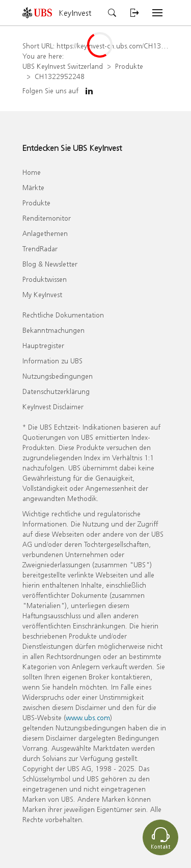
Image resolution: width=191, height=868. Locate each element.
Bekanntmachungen (53, 330)
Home (32, 172)
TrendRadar (40, 248)
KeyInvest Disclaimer (53, 406)
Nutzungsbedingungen (58, 376)
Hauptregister (43, 345)
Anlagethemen (45, 233)
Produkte (129, 66)
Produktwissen (45, 279)
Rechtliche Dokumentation (63, 315)
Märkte (33, 187)
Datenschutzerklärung (56, 391)
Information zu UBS (52, 361)
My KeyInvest (42, 294)
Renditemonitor (47, 218)
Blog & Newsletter (50, 264)
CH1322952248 (60, 76)
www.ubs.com (88, 717)
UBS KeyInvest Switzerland (63, 66)
